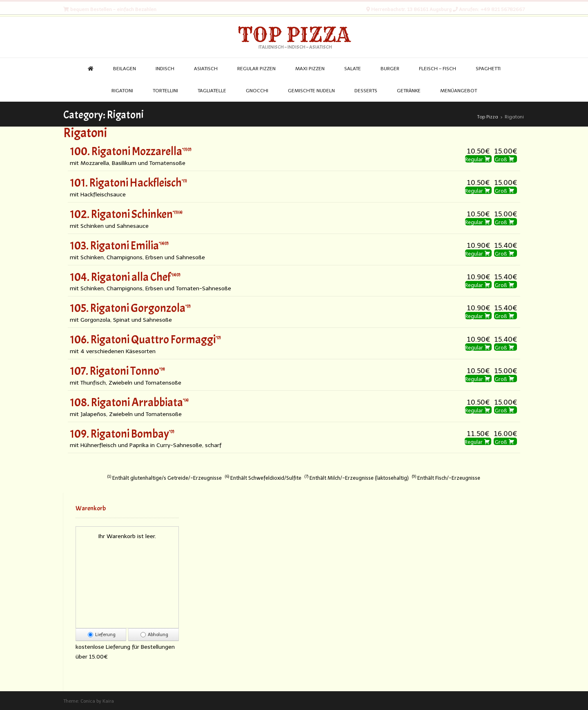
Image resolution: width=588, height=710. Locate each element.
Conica (88, 701)
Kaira (108, 701)
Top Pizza (294, 35)
